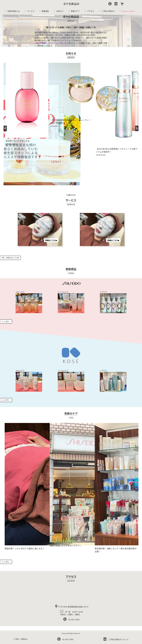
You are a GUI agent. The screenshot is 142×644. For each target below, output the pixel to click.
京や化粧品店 (71, 4)
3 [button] (71, 195)
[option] (26, 127)
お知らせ (60, 11)
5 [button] (75, 195)
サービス (31, 11)
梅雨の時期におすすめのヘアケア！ (66, 546)
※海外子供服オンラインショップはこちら (51, 43)
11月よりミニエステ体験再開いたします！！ (25, 185)
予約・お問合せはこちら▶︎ (10, 258)
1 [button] (67, 195)
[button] (5, 128)
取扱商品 (45, 11)
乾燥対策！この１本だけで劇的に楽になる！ (25, 549)
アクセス (91, 11)
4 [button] (73, 195)
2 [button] (69, 195)
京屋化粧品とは (14, 11)
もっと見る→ (6, 322)
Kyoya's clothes (128, 11)
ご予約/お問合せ (108, 11)
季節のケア (75, 11)
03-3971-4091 (71, 620)
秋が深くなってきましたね (62, 141)
